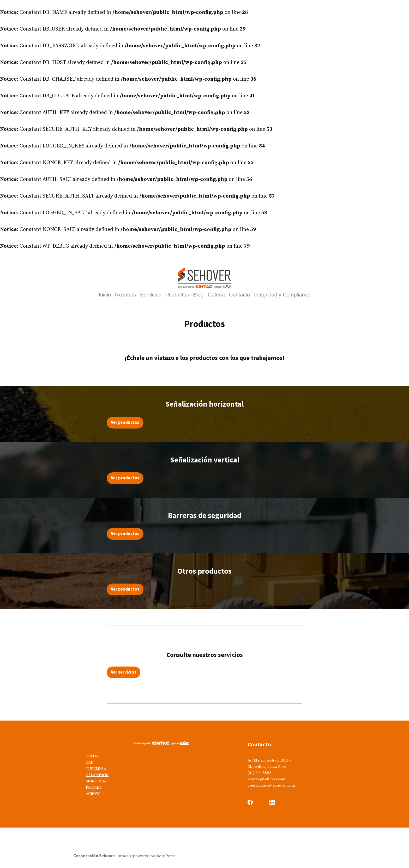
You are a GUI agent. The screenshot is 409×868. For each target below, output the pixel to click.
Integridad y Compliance (282, 295)
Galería (216, 295)
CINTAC (92, 756)
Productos (177, 295)
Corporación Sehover (94, 856)
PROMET (94, 787)
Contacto (239, 295)
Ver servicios (124, 672)
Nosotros (125, 295)
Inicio (105, 295)
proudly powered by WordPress (146, 856)
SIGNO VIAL (97, 781)
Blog (198, 295)
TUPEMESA (96, 769)
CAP (89, 762)
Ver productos (125, 422)
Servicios (151, 295)
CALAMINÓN (97, 775)
